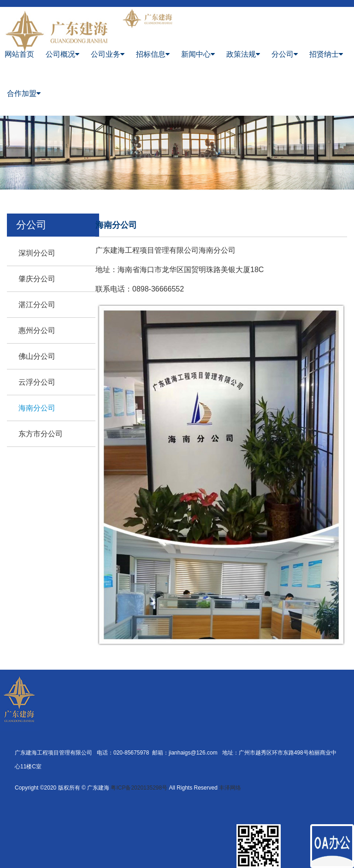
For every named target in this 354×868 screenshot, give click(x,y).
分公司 (285, 54)
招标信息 (153, 54)
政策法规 (243, 54)
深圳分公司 (37, 253)
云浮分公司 (37, 382)
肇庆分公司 (37, 279)
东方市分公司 (41, 434)
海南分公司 (37, 408)
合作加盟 (24, 93)
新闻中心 (198, 54)
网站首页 (19, 54)
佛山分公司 (37, 356)
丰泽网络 (230, 788)
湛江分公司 (37, 305)
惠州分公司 (37, 330)
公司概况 (62, 54)
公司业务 (108, 54)
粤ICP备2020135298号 (139, 788)
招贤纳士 (326, 54)
